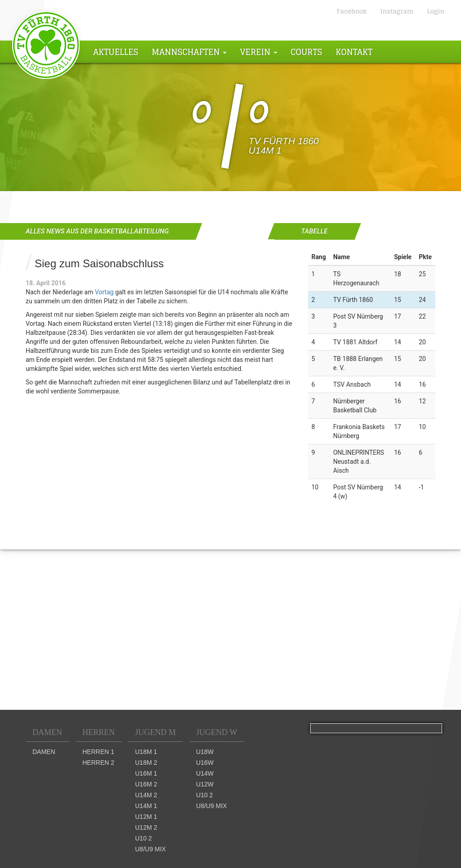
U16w (205, 763)
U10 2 (143, 838)
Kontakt (354, 52)
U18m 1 (146, 752)
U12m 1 (146, 817)
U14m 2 (146, 795)
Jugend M (156, 732)
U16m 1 (146, 773)
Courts (307, 52)
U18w (205, 752)
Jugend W (217, 732)
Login (436, 11)
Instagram (397, 11)
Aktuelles (116, 52)
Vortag (104, 292)
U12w (205, 784)
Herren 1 (98, 752)
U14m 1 (146, 806)
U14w (205, 773)
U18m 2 (146, 763)
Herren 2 (98, 763)
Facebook (352, 11)
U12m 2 (146, 827)
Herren (99, 732)
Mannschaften (189, 52)
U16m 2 (146, 784)
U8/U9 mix (150, 849)
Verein (259, 52)
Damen (47, 732)
